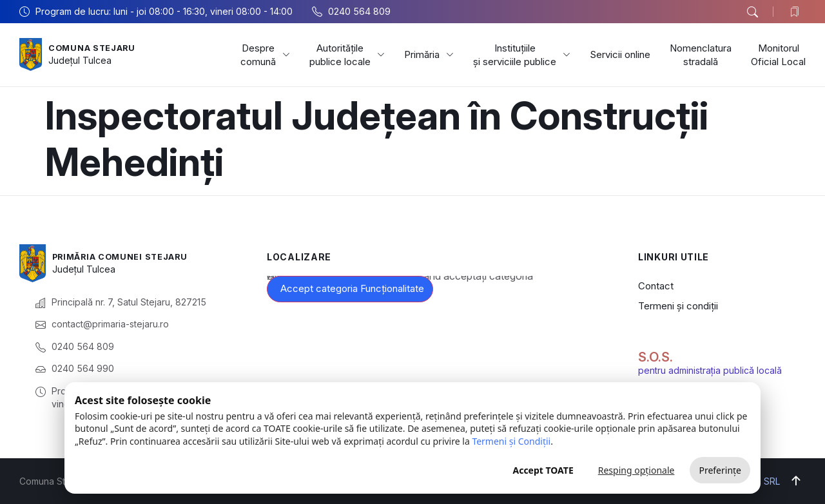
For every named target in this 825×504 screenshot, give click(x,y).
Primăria (429, 55)
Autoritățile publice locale (347, 55)
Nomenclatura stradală (701, 55)
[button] (752, 12)
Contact (656, 286)
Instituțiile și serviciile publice (522, 55)
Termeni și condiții (678, 306)
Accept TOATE (543, 470)
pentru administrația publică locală (710, 370)
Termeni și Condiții (511, 441)
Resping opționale (636, 470)
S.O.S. (655, 357)
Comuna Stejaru (96, 47)
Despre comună (265, 55)
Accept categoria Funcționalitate (352, 288)
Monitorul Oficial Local (778, 55)
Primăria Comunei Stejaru (128, 256)
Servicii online (620, 54)
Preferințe (720, 470)
